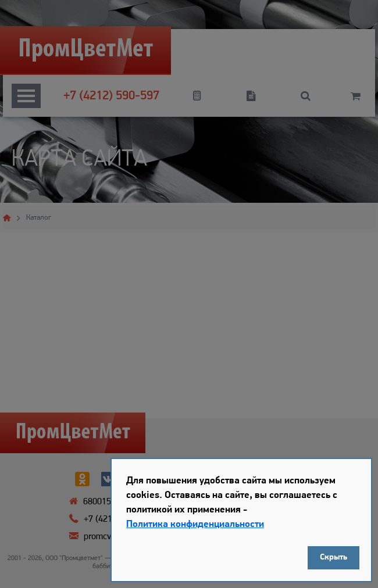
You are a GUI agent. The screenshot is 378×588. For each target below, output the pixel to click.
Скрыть (334, 557)
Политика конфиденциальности (195, 524)
